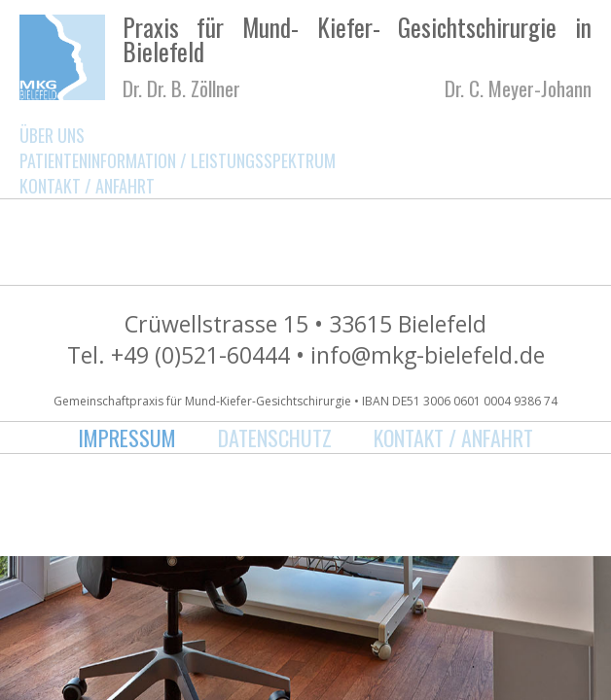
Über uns (52, 135)
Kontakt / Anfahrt (87, 186)
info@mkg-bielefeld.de (428, 355)
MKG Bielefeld (62, 57)
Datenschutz (275, 437)
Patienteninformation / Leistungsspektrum (178, 160)
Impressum (127, 437)
